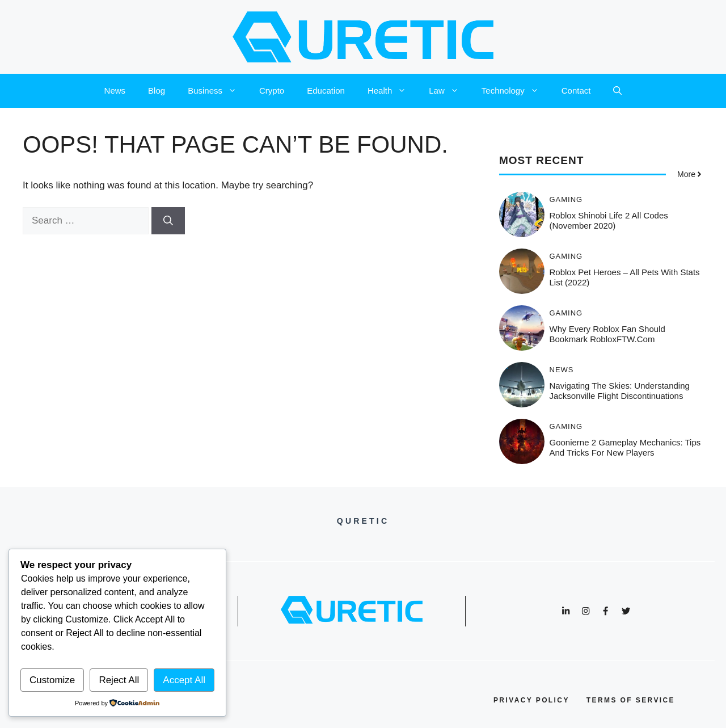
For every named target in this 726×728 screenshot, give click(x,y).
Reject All (119, 680)
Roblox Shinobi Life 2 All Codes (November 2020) (609, 220)
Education (326, 91)
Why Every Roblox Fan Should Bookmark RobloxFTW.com (607, 334)
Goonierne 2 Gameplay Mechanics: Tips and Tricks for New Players (625, 447)
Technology (516, 91)
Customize (52, 680)
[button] (617, 91)
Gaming (566, 199)
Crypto (272, 91)
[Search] (168, 221)
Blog (157, 91)
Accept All (184, 680)
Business (218, 91)
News (115, 91)
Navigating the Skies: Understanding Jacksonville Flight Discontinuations (620, 391)
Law (449, 91)
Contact (576, 91)
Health (392, 91)
